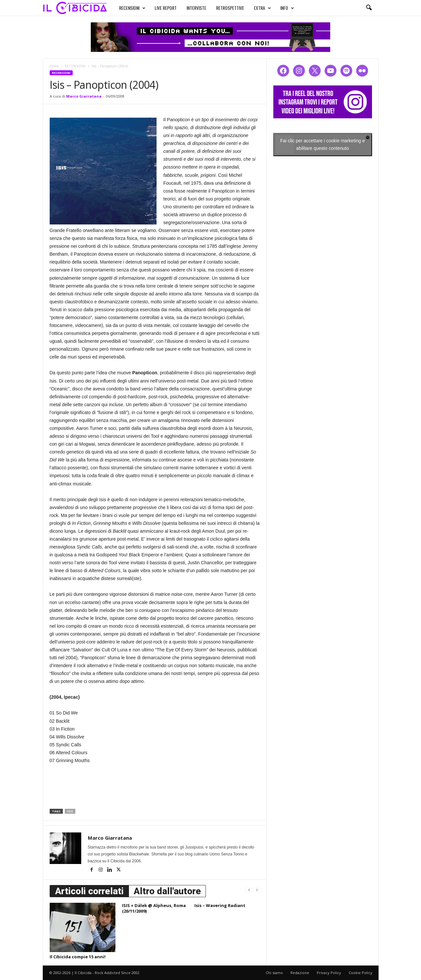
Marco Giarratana (84, 96)
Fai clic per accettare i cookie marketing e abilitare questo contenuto (323, 144)
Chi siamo (274, 973)
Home (54, 66)
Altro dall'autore (167, 891)
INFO (281, 7)
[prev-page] (249, 890)
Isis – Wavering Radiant (220, 905)
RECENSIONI (126, 7)
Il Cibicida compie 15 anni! (78, 957)
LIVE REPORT (159, 7)
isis (70, 811)
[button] (369, 8)
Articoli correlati (89, 891)
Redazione (300, 973)
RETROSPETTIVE (224, 7)
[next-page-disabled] (257, 890)
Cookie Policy (360, 973)
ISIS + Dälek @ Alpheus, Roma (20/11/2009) (154, 908)
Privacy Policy (329, 973)
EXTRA (256, 7)
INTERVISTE (190, 7)
